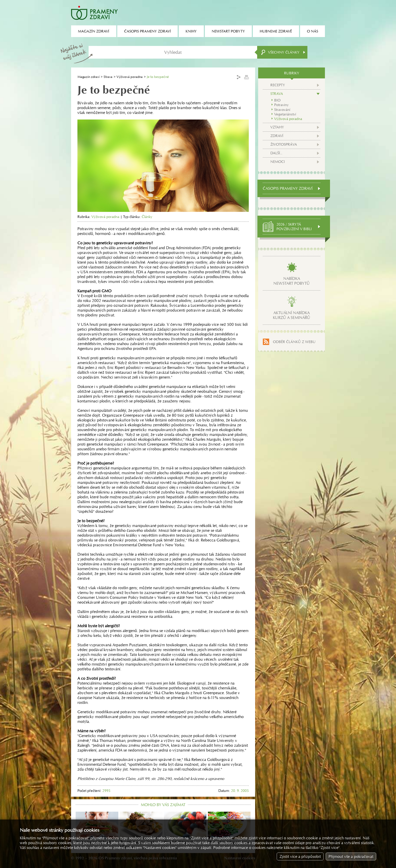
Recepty (278, 85)
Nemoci (278, 162)
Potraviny (281, 105)
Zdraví (277, 136)
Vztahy (277, 127)
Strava (108, 77)
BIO (277, 100)
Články (147, 217)
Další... (276, 153)
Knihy (191, 31)
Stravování (282, 110)
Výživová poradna (130, 77)
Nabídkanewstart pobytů (292, 281)
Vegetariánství (285, 114)
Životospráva (284, 144)
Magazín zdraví (88, 77)
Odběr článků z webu (294, 342)
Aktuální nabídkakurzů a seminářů (292, 315)
